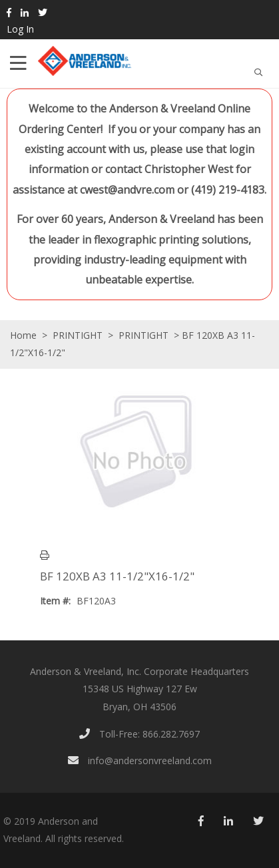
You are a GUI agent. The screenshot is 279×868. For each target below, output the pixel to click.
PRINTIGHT (78, 335)
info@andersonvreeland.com (140, 760)
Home (23, 335)
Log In (20, 29)
